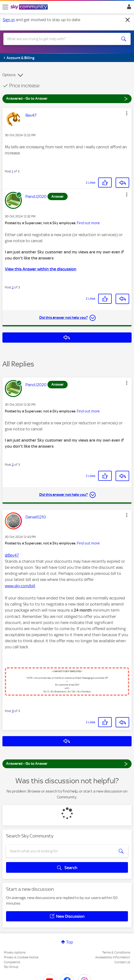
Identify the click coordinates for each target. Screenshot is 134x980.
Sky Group (11, 967)
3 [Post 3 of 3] (13, 711)
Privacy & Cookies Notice (21, 957)
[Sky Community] (30, 7)
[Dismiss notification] (128, 20)
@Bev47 (12, 555)
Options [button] (9, 75)
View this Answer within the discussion (41, 269)
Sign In (128, 8)
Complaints (12, 962)
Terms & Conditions (116, 952)
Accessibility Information (113, 957)
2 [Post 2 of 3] (13, 287)
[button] (127, 113)
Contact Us (122, 962)
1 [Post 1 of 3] (12, 171)
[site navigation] (5, 7)
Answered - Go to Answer (67, 98)
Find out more (88, 223)
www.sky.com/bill (20, 586)
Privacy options (15, 952)
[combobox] (61, 39)
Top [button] (70, 942)
